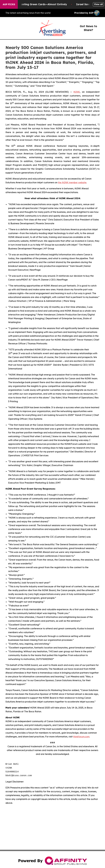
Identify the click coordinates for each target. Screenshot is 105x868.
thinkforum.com (81, 737)
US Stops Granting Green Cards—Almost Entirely (38, 4)
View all (98, 4)
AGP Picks (9, 4)
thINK (77, 92)
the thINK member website (72, 182)
